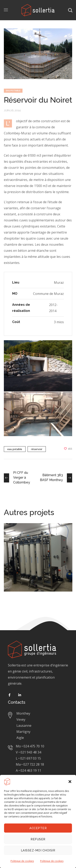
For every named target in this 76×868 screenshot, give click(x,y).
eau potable (15, 449)
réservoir (37, 449)
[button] (70, 782)
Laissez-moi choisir (38, 850)
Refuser (38, 839)
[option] (38, 560)
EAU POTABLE (13, 91)
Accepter (38, 828)
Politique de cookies (22, 861)
